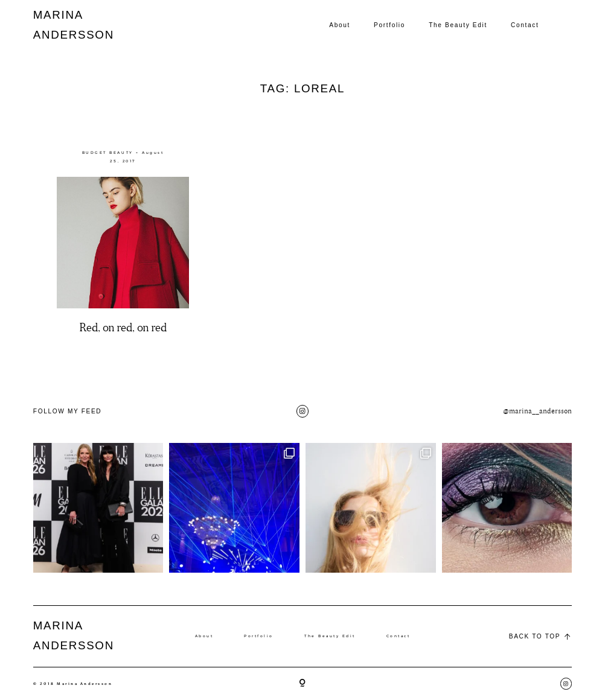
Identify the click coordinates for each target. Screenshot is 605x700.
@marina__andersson (537, 411)
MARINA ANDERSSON (62, 25)
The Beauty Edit (458, 25)
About (340, 25)
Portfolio (389, 25)
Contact (525, 25)
